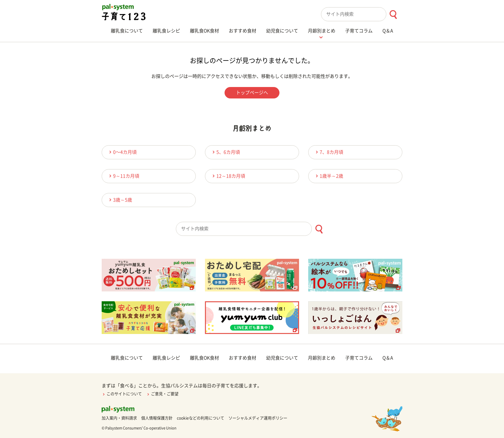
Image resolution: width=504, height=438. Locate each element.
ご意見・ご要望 (162, 394)
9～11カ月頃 (123, 176)
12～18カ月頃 (228, 176)
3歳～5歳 (120, 200)
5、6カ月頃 (225, 152)
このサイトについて (122, 394)
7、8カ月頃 (328, 152)
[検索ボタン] (393, 15)
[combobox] (362, 14)
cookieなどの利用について (201, 418)
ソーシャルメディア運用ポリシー (258, 418)
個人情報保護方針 (157, 418)
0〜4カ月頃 (122, 152)
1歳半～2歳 (328, 176)
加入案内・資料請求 (119, 418)
